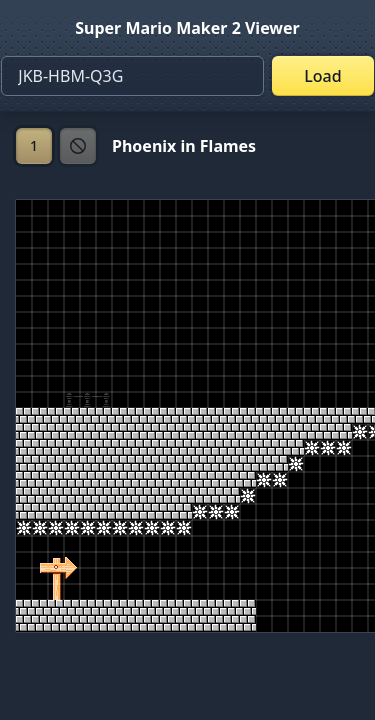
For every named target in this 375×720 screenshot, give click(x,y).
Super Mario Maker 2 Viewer (187, 28)
